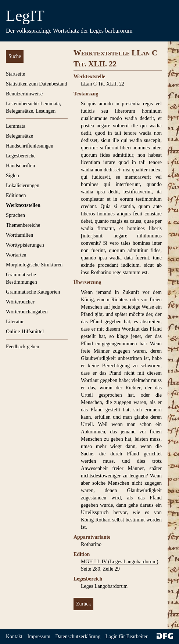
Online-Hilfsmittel (25, 332)
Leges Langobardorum (104, 586)
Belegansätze (19, 136)
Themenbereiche (23, 225)
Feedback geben (23, 347)
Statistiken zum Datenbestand (36, 84)
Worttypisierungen (25, 245)
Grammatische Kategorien (33, 292)
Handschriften (20, 166)
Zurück (83, 604)
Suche (15, 56)
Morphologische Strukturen (34, 265)
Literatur (15, 322)
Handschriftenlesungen (30, 146)
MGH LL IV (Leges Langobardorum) (120, 562)
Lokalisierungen (23, 185)
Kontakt (14, 636)
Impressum (39, 636)
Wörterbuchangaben (27, 312)
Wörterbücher (20, 302)
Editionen (16, 195)
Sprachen (15, 215)
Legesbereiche (21, 156)
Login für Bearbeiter (127, 636)
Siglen (12, 176)
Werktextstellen (23, 205)
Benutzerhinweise (24, 94)
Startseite (15, 74)
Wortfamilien (19, 235)
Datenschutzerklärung (78, 636)
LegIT (25, 16)
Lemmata (16, 126)
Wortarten (16, 255)
